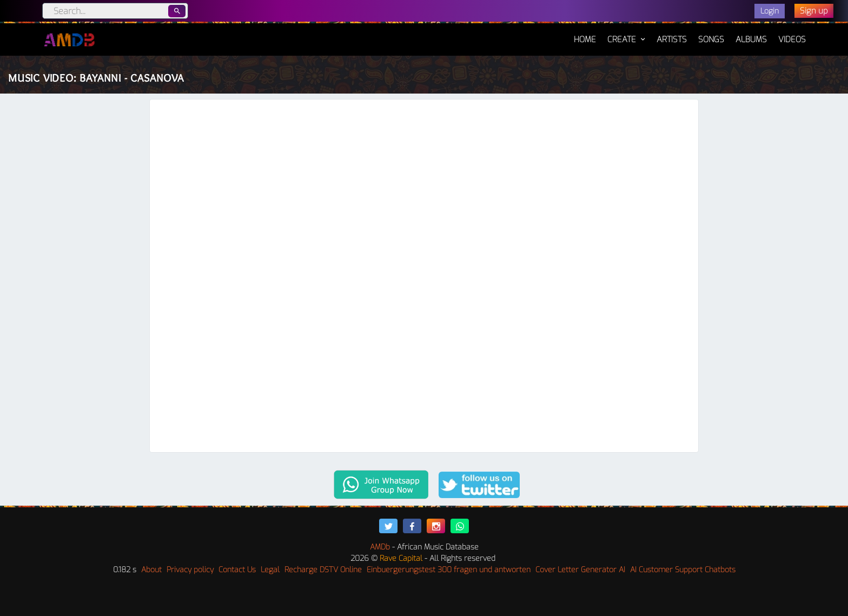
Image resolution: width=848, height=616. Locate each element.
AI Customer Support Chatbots (683, 570)
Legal (270, 570)
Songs (711, 39)
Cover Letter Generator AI (580, 570)
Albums (751, 39)
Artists (672, 39)
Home (585, 34)
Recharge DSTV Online (323, 570)
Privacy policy (190, 570)
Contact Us (237, 570)
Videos (792, 39)
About (151, 570)
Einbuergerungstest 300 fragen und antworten (449, 570)
